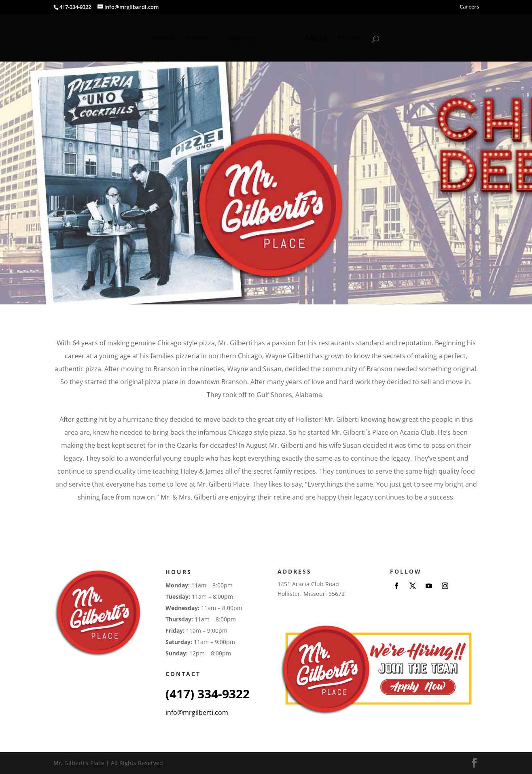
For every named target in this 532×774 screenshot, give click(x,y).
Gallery (241, 39)
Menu (197, 39)
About (316, 39)
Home (163, 39)
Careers (469, 7)
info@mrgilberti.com (197, 712)
